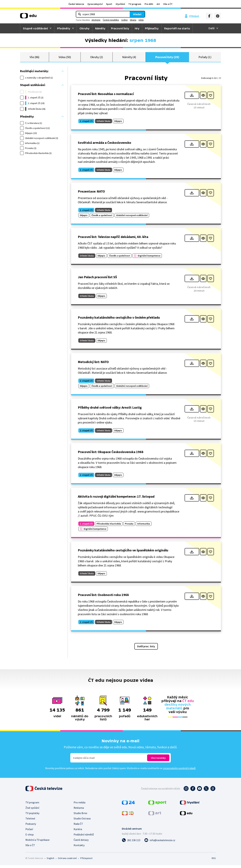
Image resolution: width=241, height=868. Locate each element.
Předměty (64, 28)
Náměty (100, 28)
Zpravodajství (95, 4)
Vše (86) (34, 58)
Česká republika (111, 20)
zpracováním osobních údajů (179, 771)
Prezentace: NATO (91, 194)
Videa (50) (65, 58)
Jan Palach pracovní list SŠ (97, 280)
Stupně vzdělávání (35, 28)
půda (141, 20)
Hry (137, 28)
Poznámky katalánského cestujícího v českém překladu (119, 320)
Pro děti (149, 4)
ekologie (96, 20)
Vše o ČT (168, 4)
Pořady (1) (205, 58)
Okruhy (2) (97, 58)
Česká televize (76, 4)
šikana (133, 20)
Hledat (137, 14)
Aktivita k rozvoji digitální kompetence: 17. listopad (116, 499)
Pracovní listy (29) (167, 58)
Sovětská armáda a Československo (105, 145)
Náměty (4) (129, 58)
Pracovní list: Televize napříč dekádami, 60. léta (113, 240)
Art (158, 4)
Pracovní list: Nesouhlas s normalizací (106, 97)
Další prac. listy (146, 649)
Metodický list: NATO (93, 365)
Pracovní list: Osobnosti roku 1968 (103, 598)
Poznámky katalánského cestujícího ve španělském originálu (123, 553)
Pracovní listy (120, 28)
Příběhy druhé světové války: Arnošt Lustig (110, 410)
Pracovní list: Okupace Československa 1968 (111, 455)
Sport (109, 4)
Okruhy (85, 28)
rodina (124, 20)
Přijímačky (152, 28)
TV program (135, 4)
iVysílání (120, 4)
